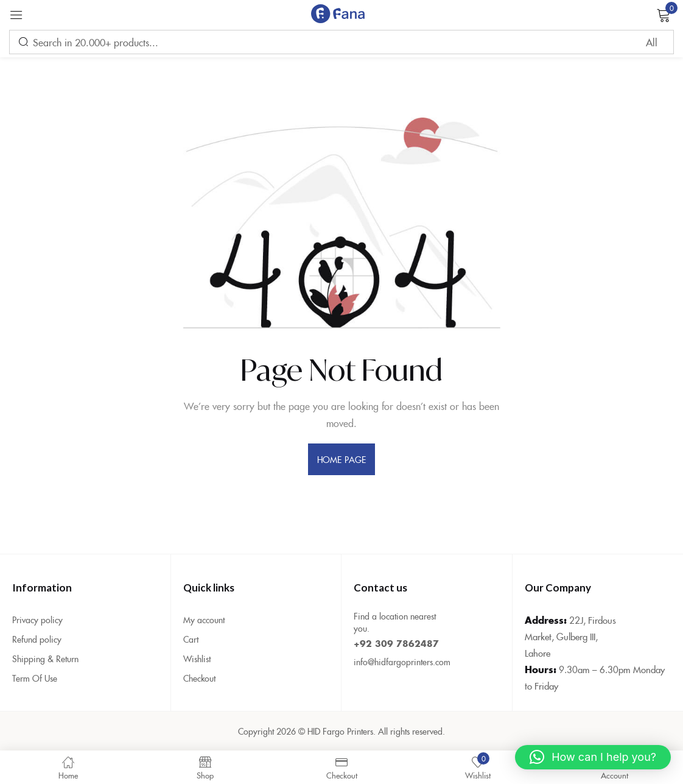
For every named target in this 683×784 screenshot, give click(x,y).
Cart (191, 639)
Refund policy (37, 639)
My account (204, 620)
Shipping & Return (45, 659)
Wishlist (197, 659)
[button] (593, 757)
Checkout (199, 678)
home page (341, 459)
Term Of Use (35, 678)
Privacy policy (37, 620)
